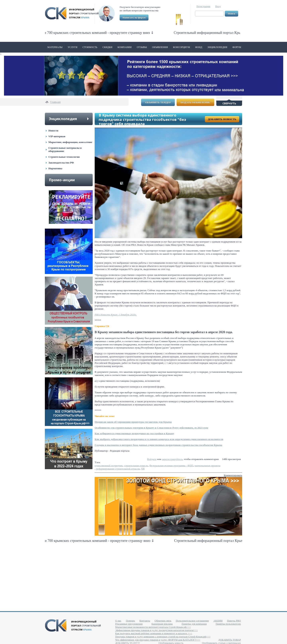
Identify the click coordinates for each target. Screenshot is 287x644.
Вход (218, 6)
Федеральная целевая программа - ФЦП (171, 465)
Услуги (73, 47)
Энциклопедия (217, 47)
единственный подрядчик (109, 465)
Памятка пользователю (228, 624)
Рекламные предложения (129, 624)
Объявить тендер (158, 102)
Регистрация (203, 6)
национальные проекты (207, 465)
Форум (237, 47)
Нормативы (55, 168)
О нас (118, 621)
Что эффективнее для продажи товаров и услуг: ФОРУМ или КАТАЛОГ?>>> (158, 640)
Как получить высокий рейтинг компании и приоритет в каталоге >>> (154, 633)
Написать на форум (134, 17)
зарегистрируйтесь (172, 459)
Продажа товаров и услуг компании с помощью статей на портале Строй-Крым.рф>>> (163, 637)
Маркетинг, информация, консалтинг (70, 142)
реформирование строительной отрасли (118, 469)
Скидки (107, 47)
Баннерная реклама (162, 624)
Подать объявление (195, 102)
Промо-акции (62, 180)
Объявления (160, 47)
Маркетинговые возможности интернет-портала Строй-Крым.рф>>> (153, 627)
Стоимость (90, 47)
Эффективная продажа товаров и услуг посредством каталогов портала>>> (157, 630)
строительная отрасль (136, 465)
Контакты (145, 621)
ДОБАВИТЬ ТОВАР (230, 640)
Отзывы (142, 47)
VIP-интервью (57, 136)
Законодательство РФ (61, 163)
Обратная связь (163, 621)
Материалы (55, 47)
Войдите (152, 459)
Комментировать (233, 475)
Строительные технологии (64, 157)
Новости (53, 131)
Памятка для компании (194, 624)
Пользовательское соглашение (192, 621)
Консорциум (181, 47)
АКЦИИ (218, 621)
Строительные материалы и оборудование (65, 149)
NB (143, 469)
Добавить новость (222, 119)
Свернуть (229, 103)
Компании (125, 47)
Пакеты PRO (234, 621)
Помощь (130, 621)
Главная (55, 102)
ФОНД (199, 47)
